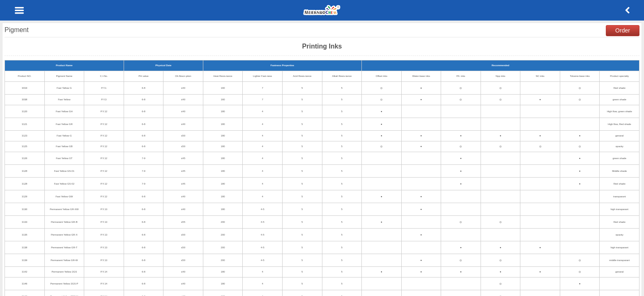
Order (623, 30)
